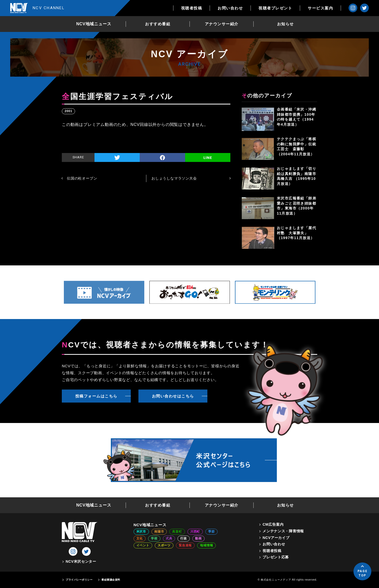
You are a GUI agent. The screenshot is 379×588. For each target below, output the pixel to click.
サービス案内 (320, 8)
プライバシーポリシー (79, 580)
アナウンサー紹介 (222, 24)
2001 (68, 111)
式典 (169, 538)
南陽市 (159, 532)
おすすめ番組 (158, 24)
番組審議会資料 (111, 580)
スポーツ (164, 545)
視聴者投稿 (192, 8)
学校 (154, 538)
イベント (143, 545)
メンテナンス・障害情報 (283, 531)
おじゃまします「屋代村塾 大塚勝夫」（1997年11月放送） (297, 233)
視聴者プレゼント (275, 8)
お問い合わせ (230, 8)
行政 (184, 538)
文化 (140, 538)
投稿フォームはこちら (96, 396)
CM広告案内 (273, 524)
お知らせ (286, 24)
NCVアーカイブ (276, 538)
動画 (198, 538)
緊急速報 (185, 545)
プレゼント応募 (276, 557)
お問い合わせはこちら (173, 396)
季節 (211, 532)
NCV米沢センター (81, 561)
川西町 (195, 532)
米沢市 (141, 532)
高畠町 (177, 532)
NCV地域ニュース (94, 24)
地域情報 (206, 545)
